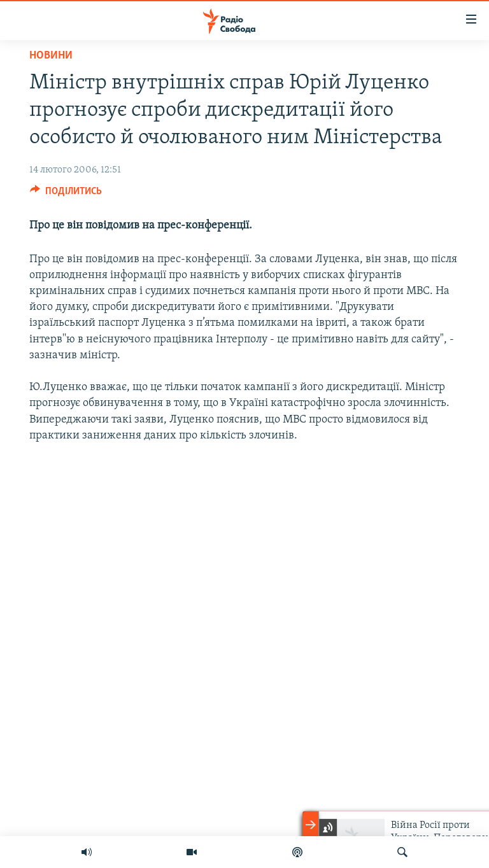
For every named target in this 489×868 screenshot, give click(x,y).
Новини (51, 56)
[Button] (66, 194)
